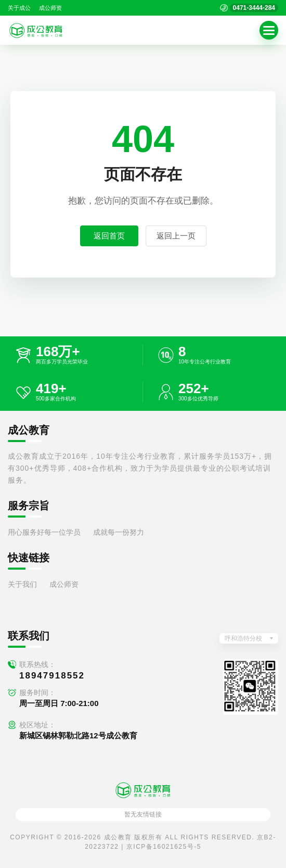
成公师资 (50, 8)
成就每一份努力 (119, 532)
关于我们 (22, 584)
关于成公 (19, 8)
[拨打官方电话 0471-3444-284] (249, 8)
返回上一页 (176, 236)
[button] (269, 30)
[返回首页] (36, 30)
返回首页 (109, 236)
